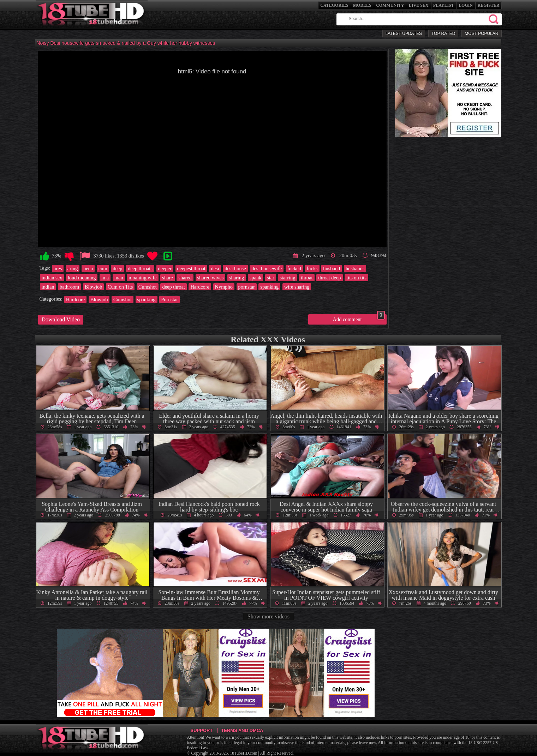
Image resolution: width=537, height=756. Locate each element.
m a (105, 278)
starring (287, 278)
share (167, 278)
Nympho (224, 287)
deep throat (173, 287)
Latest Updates (404, 34)
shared (185, 278)
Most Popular (481, 34)
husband (332, 268)
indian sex (52, 278)
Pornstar (169, 300)
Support (202, 730)
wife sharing (297, 287)
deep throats (140, 268)
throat (307, 278)
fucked (294, 268)
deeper (165, 268)
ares (58, 268)
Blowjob (94, 287)
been (88, 268)
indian (48, 287)
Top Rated (443, 34)
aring (73, 268)
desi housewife (267, 268)
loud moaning (82, 278)
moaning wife (143, 278)
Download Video (61, 319)
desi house (235, 268)
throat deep (329, 278)
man (119, 278)
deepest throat (191, 268)
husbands (355, 268)
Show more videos (268, 616)
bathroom (69, 287)
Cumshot (148, 287)
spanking (269, 287)
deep (117, 268)
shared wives (211, 278)
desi (215, 268)
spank (256, 278)
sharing (237, 278)
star (271, 278)
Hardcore (200, 287)
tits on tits (356, 278)
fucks (312, 268)
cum (103, 268)
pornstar (247, 287)
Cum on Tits (120, 287)
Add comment (359, 318)
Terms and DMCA (242, 730)
